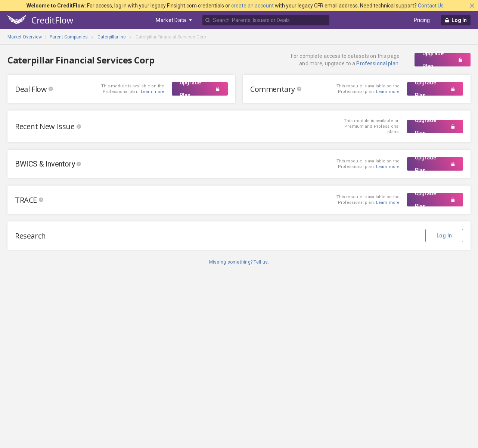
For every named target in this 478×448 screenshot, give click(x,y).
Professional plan (377, 63)
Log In (444, 236)
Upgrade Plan (443, 60)
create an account (252, 6)
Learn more (388, 92)
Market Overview (25, 37)
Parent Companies (69, 37)
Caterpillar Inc (112, 37)
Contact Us (431, 6)
